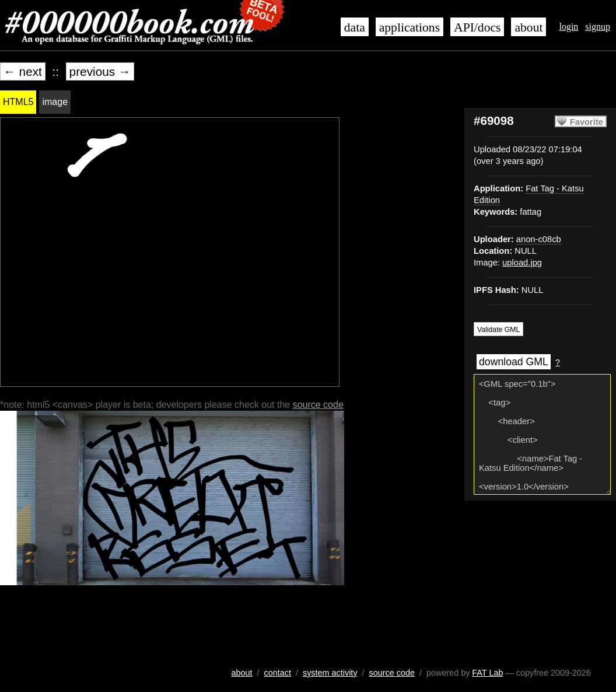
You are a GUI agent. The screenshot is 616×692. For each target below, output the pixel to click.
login (568, 27)
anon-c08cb (539, 239)
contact (278, 673)
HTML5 (18, 102)
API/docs (477, 27)
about (528, 27)
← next (23, 71)
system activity (330, 673)
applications (409, 27)
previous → (100, 71)
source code (318, 405)
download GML (514, 362)
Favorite (587, 122)
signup (598, 27)
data (355, 27)
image (55, 102)
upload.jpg (522, 263)
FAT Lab (487, 673)
